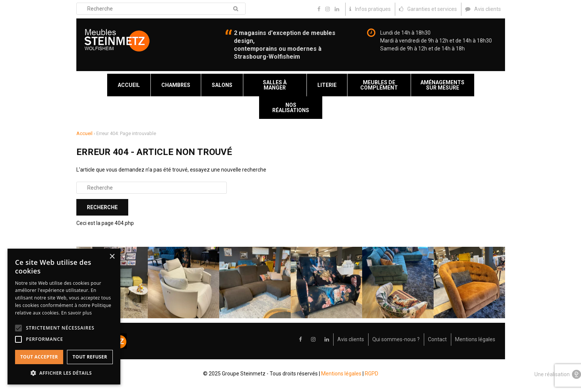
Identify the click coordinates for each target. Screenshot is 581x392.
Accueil (129, 85)
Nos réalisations (291, 108)
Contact (437, 339)
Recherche (236, 9)
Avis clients (351, 339)
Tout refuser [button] (90, 357)
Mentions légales (475, 339)
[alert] (64, 317)
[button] (64, 373)
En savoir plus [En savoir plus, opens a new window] (77, 313)
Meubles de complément (379, 85)
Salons (222, 85)
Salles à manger (275, 85)
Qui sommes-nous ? (396, 339)
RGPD (372, 374)
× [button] (112, 257)
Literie (327, 85)
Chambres (176, 85)
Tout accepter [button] (39, 357)
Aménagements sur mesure (442, 85)
